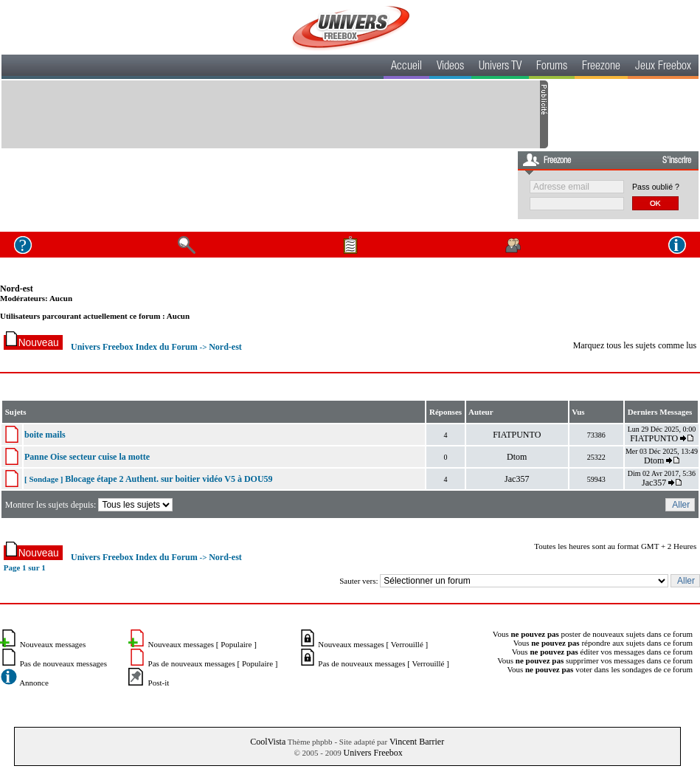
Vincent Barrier (417, 742)
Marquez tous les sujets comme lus (635, 345)
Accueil (406, 67)
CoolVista (268, 742)
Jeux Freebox (663, 67)
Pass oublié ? (656, 187)
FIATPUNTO (517, 435)
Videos (450, 67)
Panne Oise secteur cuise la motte (87, 457)
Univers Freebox (372, 753)
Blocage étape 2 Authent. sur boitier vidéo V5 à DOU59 (169, 479)
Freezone (601, 67)
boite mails (45, 435)
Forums (552, 67)
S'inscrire (677, 161)
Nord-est (17, 289)
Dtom (517, 457)
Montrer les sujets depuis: (90, 505)
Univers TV (500, 67)
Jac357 (517, 479)
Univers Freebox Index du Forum (134, 347)
